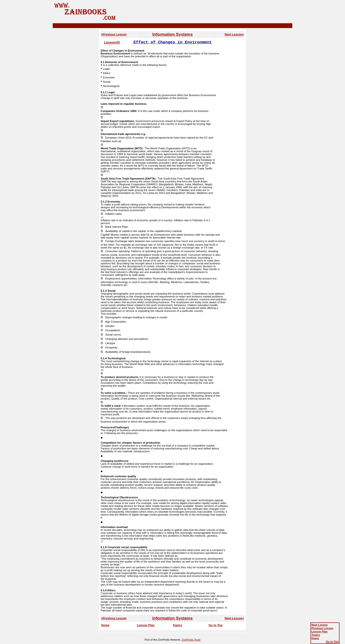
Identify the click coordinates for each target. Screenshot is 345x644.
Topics (177, 625)
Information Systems (172, 34)
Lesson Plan (146, 625)
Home (105, 625)
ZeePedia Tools (191, 640)
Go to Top (216, 625)
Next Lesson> (234, 35)
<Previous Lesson (114, 35)
